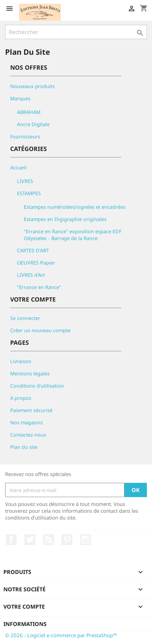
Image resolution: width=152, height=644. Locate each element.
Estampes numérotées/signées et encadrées (75, 207)
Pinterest (67, 540)
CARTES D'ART (33, 250)
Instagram (86, 540)
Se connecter (25, 318)
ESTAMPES (29, 193)
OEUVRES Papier (36, 263)
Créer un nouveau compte (40, 330)
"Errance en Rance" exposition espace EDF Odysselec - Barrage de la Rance (73, 235)
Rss (49, 540)
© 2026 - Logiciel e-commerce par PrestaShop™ (61, 635)
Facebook (11, 540)
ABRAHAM (29, 112)
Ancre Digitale (33, 124)
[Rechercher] (76, 32)
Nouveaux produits (32, 86)
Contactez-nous (28, 435)
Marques (20, 98)
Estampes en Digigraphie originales (65, 219)
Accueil (18, 167)
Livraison (21, 361)
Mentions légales (30, 374)
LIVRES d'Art (31, 275)
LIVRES (25, 181)
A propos (21, 398)
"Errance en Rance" (39, 287)
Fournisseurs (25, 137)
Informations (25, 624)
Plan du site (24, 447)
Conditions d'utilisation (37, 386)
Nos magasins (27, 422)
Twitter (30, 540)
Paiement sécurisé (31, 410)
